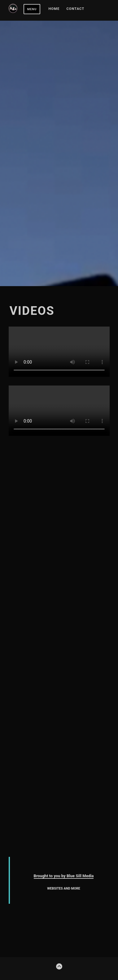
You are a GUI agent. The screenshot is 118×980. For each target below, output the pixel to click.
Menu (32, 9)
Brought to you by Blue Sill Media (64, 876)
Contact (76, 9)
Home (54, 9)
